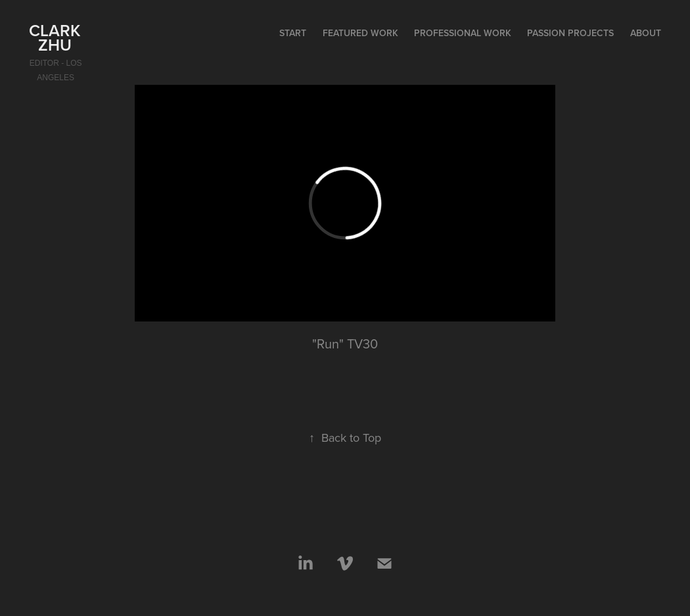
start (293, 33)
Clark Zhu (57, 37)
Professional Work (463, 33)
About (646, 33)
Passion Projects (570, 33)
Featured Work (360, 33)
